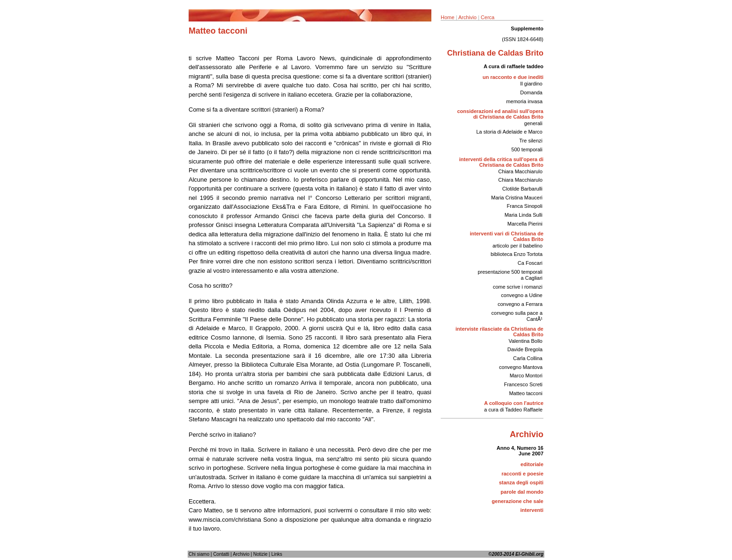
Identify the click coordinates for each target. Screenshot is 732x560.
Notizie (260, 554)
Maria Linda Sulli (524, 215)
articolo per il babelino (517, 246)
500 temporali (527, 149)
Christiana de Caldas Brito (495, 53)
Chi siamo (199, 554)
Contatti (221, 554)
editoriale (532, 464)
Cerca (488, 17)
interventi (532, 510)
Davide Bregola (525, 349)
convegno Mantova (521, 367)
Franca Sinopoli (525, 206)
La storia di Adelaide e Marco (509, 132)
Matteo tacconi (526, 393)
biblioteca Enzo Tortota (517, 254)
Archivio (468, 17)
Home (447, 17)
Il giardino (531, 84)
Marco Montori (526, 376)
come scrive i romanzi (518, 287)
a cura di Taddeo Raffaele (513, 410)
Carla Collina (528, 358)
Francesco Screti (523, 384)
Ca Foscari (530, 263)
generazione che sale (517, 501)
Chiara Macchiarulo (520, 171)
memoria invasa (524, 101)
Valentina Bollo (525, 341)
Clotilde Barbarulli (522, 189)
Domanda (531, 92)
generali (533, 123)
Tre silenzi (531, 141)
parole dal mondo (522, 492)
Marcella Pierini (525, 224)
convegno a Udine (522, 295)
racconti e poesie (522, 474)
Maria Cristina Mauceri (517, 198)
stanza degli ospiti (521, 482)
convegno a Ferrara (520, 304)
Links (277, 554)
